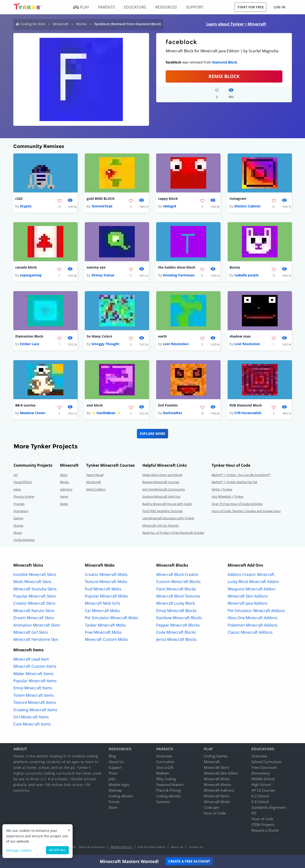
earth (162, 336)
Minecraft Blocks (217, 785)
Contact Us (196, 847)
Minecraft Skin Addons (248, 596)
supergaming (31, 275)
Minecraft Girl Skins (31, 633)
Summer (163, 802)
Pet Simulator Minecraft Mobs (112, 618)
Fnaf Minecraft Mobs (103, 589)
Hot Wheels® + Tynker (228, 497)
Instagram (238, 199)
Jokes (17, 490)
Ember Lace (30, 344)
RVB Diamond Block (246, 405)
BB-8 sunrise (25, 405)
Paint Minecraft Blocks (176, 589)
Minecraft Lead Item (31, 659)
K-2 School (260, 796)
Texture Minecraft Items (35, 703)
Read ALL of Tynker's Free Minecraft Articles (173, 533)
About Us (116, 762)
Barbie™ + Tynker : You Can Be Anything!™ (241, 475)
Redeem (163, 773)
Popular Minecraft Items (35, 681)
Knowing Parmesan (179, 275)
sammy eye (96, 267)
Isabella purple (246, 275)
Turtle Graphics (24, 540)
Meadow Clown (33, 413)
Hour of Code (215, 813)
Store (113, 808)
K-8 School (260, 802)
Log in (279, 7)
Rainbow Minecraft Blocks (179, 618)
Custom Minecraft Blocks (178, 582)
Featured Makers (170, 785)
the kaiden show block (177, 267)
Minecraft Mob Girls (102, 603)
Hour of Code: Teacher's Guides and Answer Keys (246, 511)
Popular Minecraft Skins (35, 596)
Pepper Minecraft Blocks (178, 625)
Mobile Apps (119, 785)
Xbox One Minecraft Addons (253, 618)
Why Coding (166, 779)
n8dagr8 (170, 206)
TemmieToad (102, 206)
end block (95, 405)
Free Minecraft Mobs (103, 633)
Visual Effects (23, 482)
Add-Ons (66, 490)
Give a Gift (165, 768)
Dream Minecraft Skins (34, 618)
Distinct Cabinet (247, 206)
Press (113, 773)
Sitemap (115, 790)
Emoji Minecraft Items (33, 688)
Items (64, 497)
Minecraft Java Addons (248, 603)
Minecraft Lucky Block (175, 603)
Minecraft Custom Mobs (106, 640)
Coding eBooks (121, 796)
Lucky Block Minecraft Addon (253, 582)
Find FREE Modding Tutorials (162, 511)
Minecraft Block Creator (177, 575)
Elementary (261, 773)
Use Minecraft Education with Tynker (168, 518)
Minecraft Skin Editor (221, 773)
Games (18, 518)
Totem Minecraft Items (34, 696)
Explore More (152, 434)
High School (261, 785)
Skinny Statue (103, 275)
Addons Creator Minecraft (251, 575)
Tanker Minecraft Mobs (105, 625)
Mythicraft (94, 482)
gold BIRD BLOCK (101, 199)
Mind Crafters (96, 490)
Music (18, 533)
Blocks (81, 24)
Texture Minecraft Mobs (106, 582)
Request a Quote (265, 830)
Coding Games (216, 756)
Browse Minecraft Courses (161, 482)
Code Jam (212, 808)
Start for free (251, 7)
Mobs (64, 504)
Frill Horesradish (248, 413)
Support (115, 768)
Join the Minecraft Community (164, 490)
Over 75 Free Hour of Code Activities (237, 504)
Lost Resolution (176, 344)
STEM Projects (263, 825)
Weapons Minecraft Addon (252, 589)
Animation (21, 511)
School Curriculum (267, 762)
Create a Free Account (189, 861)
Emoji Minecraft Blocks (176, 611)
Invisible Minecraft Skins (35, 575)
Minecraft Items (217, 796)
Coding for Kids (33, 24)
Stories (18, 526)
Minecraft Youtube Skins (35, 589)
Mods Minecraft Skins (32, 582)
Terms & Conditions (92, 847)
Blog (112, 756)
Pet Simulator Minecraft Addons (256, 611)
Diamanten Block (29, 336)
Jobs (112, 779)
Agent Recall (95, 475)
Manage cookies (19, 850)
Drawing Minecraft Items (35, 710)
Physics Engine (24, 497)
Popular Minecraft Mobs (106, 596)
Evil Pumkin (168, 405)
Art (16, 475)
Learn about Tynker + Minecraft (236, 24)
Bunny (235, 267)
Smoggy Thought (105, 344)
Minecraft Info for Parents (161, 526)
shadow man (240, 336)
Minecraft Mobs (217, 779)
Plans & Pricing (168, 790)
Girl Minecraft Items (31, 717)
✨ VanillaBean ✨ (106, 413)
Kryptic (26, 206)
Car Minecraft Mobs (102, 611)
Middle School (263, 779)
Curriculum (165, 762)
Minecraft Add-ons (219, 790)
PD (254, 813)
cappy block (168, 199)
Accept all (57, 850)
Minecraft (61, 24)
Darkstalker (172, 413)
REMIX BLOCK (224, 76)
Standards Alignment (269, 808)
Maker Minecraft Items (33, 674)
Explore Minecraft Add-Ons (161, 497)
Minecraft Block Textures (178, 596)
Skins (64, 475)
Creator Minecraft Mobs (106, 575)
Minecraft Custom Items (35, 667)
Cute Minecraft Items (32, 724)
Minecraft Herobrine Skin (36, 640)
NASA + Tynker (222, 490)
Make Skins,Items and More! (162, 475)
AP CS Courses (263, 790)
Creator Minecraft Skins (34, 603)
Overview (164, 756)
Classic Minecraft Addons (250, 633)
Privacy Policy (121, 847)
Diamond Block (225, 62)
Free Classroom (264, 768)
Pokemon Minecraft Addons (253, 625)
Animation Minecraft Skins (37, 625)
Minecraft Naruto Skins (34, 611)
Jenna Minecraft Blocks (176, 640)
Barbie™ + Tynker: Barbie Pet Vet (235, 482)
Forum (114, 802)
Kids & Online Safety (152, 847)
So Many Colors (99, 336)
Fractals (19, 504)
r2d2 (19, 199)
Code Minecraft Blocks (176, 633)
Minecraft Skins (216, 768)
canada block (26, 267)
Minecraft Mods (217, 802)
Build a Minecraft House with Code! (167, 504)
